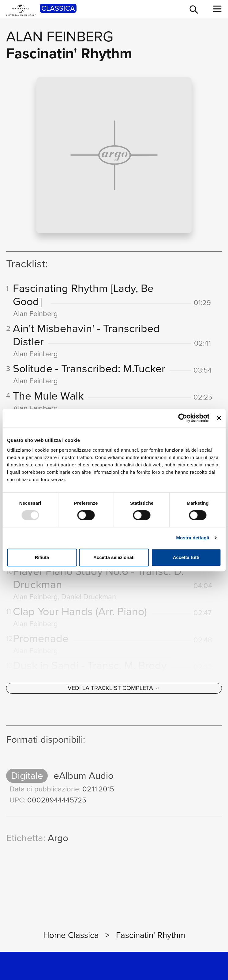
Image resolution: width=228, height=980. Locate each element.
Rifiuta (42, 557)
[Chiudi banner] (219, 418)
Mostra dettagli (192, 538)
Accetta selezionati (114, 557)
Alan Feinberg (60, 36)
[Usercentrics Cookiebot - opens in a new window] (183, 418)
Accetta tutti (186, 557)
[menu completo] (217, 9)
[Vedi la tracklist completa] (114, 693)
